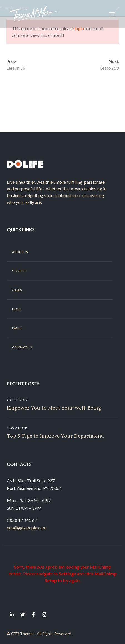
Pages (17, 328)
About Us (20, 252)
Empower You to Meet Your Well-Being (54, 408)
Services (19, 271)
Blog (17, 309)
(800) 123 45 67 (22, 520)
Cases (17, 290)
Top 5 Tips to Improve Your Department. (55, 436)
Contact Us (22, 347)
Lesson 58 (109, 68)
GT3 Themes (23, 634)
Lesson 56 (16, 68)
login (79, 28)
